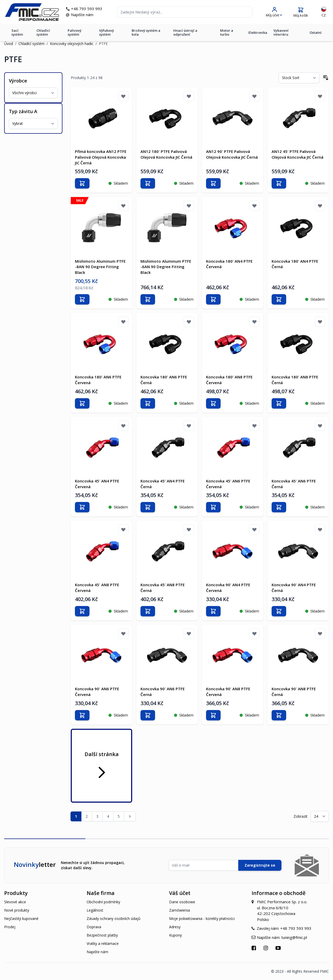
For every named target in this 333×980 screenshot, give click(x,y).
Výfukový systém (107, 33)
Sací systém (17, 33)
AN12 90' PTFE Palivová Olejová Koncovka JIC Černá (232, 154)
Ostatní (316, 33)
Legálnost (95, 910)
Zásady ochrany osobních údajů (114, 918)
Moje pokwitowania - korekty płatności (202, 918)
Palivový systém (75, 33)
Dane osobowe (182, 902)
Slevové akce (15, 902)
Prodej (10, 927)
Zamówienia (180, 910)
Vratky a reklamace (103, 943)
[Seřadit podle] (299, 78)
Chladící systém (43, 33)
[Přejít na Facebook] (254, 948)
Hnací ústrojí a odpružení (185, 33)
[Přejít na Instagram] (266, 948)
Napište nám (83, 15)
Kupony (175, 935)
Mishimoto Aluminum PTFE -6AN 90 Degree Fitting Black (166, 267)
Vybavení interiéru (281, 33)
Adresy (175, 927)
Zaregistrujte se (260, 865)
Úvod (9, 44)
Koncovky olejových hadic (72, 44)
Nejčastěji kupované (21, 918)
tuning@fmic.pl (294, 937)
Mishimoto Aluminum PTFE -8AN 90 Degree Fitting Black (100, 267)
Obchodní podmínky (103, 902)
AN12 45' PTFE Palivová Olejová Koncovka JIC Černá (297, 154)
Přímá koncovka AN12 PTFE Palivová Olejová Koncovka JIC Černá (101, 157)
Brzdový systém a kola (146, 33)
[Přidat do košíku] (82, 183)
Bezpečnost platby (102, 935)
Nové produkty (17, 910)
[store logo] (32, 12)
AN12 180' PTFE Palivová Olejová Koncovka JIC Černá (166, 154)
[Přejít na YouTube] (279, 948)
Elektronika (258, 33)
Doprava (94, 927)
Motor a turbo (227, 33)
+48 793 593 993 (87, 9)
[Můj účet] (274, 12)
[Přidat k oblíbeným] (123, 96)
